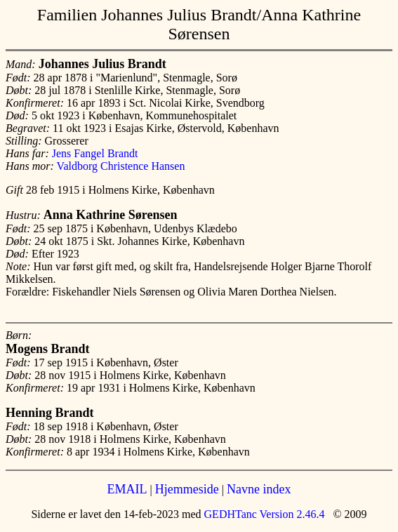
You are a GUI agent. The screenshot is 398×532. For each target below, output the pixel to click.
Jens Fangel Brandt (95, 153)
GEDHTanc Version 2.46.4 (263, 514)
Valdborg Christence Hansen (121, 166)
